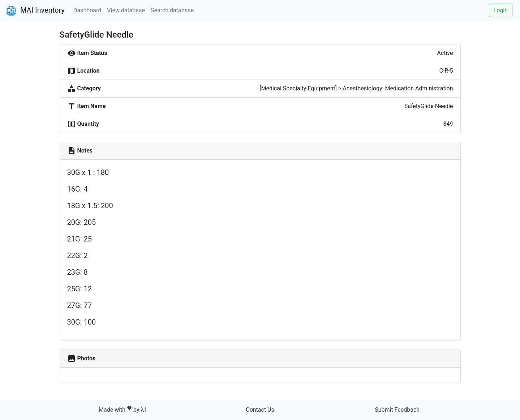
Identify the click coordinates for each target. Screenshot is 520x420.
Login (501, 10)
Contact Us (260, 410)
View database (126, 10)
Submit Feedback (397, 410)
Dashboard (87, 10)
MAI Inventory (35, 11)
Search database (172, 10)
